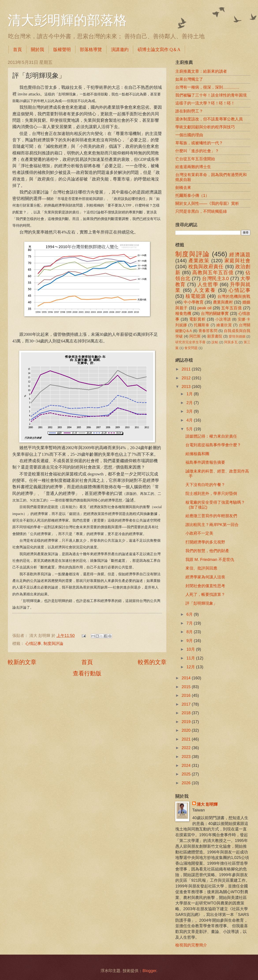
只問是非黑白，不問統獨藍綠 (201, 211)
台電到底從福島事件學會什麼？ (213, 445)
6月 (190, 614)
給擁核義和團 (197, 454)
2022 (187, 748)
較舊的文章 (152, 662)
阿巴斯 (195, 336)
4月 (190, 420)
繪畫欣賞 (224, 325)
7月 (190, 623)
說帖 (215, 342)
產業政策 (199, 261)
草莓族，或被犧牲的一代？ (199, 143)
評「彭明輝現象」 (201, 603)
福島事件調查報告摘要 (205, 462)
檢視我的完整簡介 (191, 945)
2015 (187, 687)
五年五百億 (231, 308)
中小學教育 (194, 302)
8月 (190, 632)
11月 (191, 658)
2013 (187, 386)
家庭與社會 (237, 261)
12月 (191, 667)
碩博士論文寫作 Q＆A (159, 49)
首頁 (17, 49)
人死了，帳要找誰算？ (205, 594)
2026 (187, 783)
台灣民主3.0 (215, 278)
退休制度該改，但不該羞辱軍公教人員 (209, 119)
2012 (187, 378)
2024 (187, 765)
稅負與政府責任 (206, 267)
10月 (191, 649)
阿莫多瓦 (231, 342)
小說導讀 (223, 319)
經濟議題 (240, 255)
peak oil (204, 308)
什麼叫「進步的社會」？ (197, 151)
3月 (190, 411)
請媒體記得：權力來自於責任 (211, 436)
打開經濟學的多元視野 (205, 542)
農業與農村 (223, 302)
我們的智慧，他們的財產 (207, 551)
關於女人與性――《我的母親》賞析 (207, 203)
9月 (190, 641)
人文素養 (205, 290)
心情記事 (33, 643)
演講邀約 (120, 49)
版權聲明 (62, 49)
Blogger (149, 971)
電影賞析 (197, 319)
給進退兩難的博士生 (193, 167)
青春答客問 (208, 331)
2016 (187, 695)
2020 (187, 730)
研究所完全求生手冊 (191, 342)
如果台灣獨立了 (189, 79)
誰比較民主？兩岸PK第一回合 (212, 525)
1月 (190, 394)
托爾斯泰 (202, 325)
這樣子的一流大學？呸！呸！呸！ (205, 103)
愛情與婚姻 (237, 336)
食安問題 (191, 348)
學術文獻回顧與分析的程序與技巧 (205, 127)
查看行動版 (87, 673)
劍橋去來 (183, 187)
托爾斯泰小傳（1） (192, 195)
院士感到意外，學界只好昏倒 (211, 493)
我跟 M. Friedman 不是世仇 (210, 559)
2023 (187, 757)
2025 (187, 774)
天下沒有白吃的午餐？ (205, 485)
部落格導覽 (91, 49)
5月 (190, 429)
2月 (190, 403)
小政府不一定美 (199, 533)
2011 (187, 369)
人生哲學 (208, 284)
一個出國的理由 (189, 135)
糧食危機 (183, 313)
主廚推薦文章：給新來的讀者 (201, 71)
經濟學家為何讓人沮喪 (205, 577)
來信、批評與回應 (201, 568)
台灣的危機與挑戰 (234, 296)
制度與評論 (53, 643)
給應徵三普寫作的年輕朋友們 (211, 516)
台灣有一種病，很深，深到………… (207, 87)
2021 (187, 739)
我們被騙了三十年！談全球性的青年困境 (211, 95)
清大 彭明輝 (207, 804)
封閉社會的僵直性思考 (205, 586)
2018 (187, 713)
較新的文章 (22, 662)
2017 (187, 704)
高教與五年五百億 (213, 273)
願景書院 (215, 336)
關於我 (37, 49)
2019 (187, 722)
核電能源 (195, 296)
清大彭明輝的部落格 (67, 20)
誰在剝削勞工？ (189, 111)
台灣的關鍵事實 (215, 313)
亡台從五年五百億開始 (195, 159)
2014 (187, 678)
